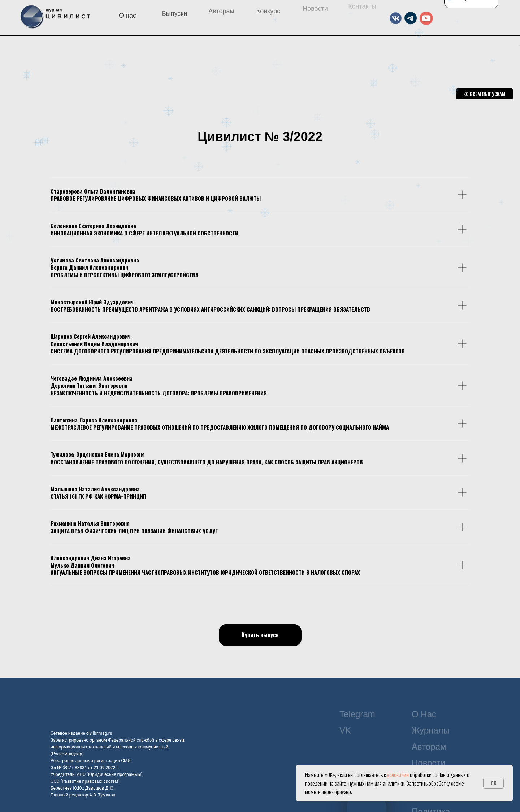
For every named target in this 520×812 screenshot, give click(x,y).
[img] (103, 56)
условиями (398, 774)
